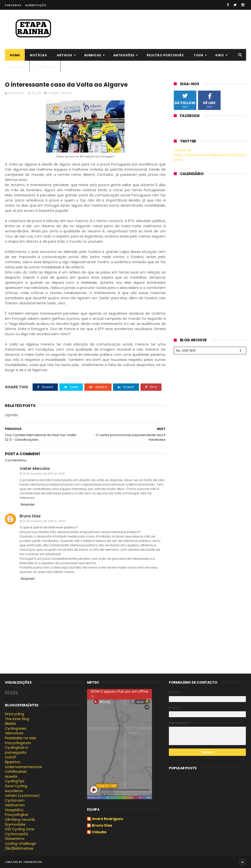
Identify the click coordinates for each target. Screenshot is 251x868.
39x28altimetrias (19, 848)
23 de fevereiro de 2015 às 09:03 (44, 521)
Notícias (38, 55)
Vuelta (16, 67)
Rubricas (93, 55)
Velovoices (14, 733)
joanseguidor (16, 752)
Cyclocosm (15, 800)
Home (15, 55)
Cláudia (99, 832)
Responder (28, 505)
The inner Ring (17, 719)
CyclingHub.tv (17, 748)
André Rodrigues (107, 819)
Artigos (65, 55)
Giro (220, 55)
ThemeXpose (33, 862)
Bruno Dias (30, 516)
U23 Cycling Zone (20, 829)
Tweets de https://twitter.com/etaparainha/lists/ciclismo (210, 155)
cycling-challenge (20, 844)
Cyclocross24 (17, 834)
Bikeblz (11, 724)
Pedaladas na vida (20, 738)
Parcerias (13, 5)
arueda (11, 776)
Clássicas (44, 67)
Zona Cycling (16, 786)
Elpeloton (13, 762)
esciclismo (14, 791)
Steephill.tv (14, 810)
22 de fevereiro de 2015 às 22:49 (44, 474)
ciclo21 (10, 757)
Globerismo (15, 839)
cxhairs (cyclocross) (22, 796)
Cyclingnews (16, 728)
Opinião (67, 93)
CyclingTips (15, 781)
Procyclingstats (18, 743)
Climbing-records (20, 820)
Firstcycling (14, 714)
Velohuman (15, 805)
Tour (198, 55)
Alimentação (36, 5)
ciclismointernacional (23, 767)
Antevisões (124, 55)
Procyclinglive (17, 815)
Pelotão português (165, 55)
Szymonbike (15, 824)
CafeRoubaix (16, 772)
